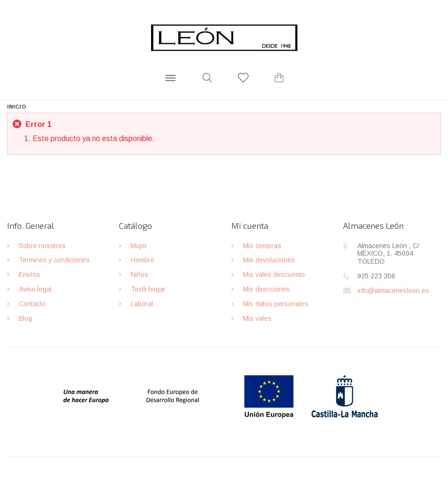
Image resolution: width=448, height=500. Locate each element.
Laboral (142, 304)
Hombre (143, 260)
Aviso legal (35, 289)
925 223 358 (376, 276)
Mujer (139, 246)
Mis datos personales (276, 304)
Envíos (30, 275)
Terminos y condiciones (54, 260)
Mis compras (262, 246)
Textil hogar (148, 289)
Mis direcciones (266, 289)
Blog (25, 318)
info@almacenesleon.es (393, 291)
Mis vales (257, 318)
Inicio (17, 107)
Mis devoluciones (269, 260)
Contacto (32, 304)
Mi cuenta (250, 225)
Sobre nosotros (42, 246)
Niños (139, 275)
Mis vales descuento (274, 275)
